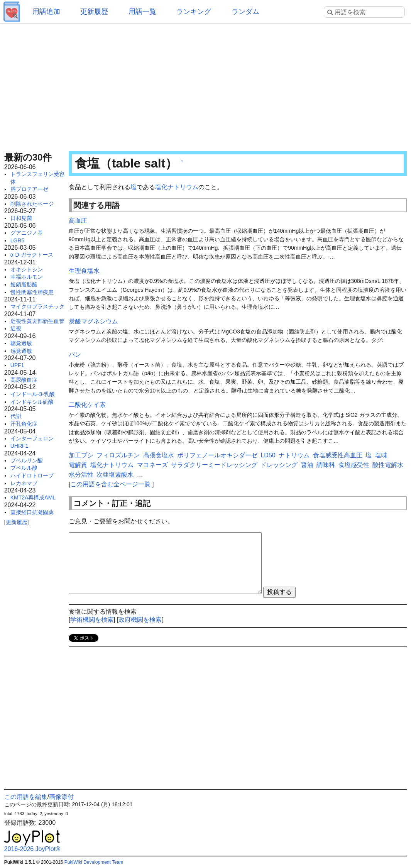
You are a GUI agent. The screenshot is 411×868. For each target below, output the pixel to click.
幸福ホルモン (27, 277)
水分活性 (81, 475)
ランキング (194, 12)
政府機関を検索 (140, 620)
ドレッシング (279, 465)
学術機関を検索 (92, 620)
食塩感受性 (354, 465)
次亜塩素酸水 (115, 475)
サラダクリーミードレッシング (214, 465)
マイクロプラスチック (37, 306)
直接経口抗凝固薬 (32, 512)
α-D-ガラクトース (32, 255)
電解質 (78, 465)
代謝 (16, 416)
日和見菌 (21, 218)
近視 (16, 328)
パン (75, 354)
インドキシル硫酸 (32, 402)
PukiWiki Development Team (94, 862)
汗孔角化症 (24, 424)
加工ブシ (81, 455)
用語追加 (46, 12)
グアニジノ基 (27, 233)
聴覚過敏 (21, 343)
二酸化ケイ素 (87, 405)
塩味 (381, 455)
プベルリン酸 (27, 460)
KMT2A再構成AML (33, 497)
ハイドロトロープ (32, 475)
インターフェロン (32, 438)
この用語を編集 (26, 797)
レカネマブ (24, 483)
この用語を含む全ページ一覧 (110, 484)
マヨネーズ (152, 465)
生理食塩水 (84, 271)
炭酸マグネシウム (93, 321)
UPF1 (17, 365)
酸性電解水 (388, 465)
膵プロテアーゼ (29, 189)
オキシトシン (27, 269)
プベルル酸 (24, 468)
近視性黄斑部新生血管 (37, 321)
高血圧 (78, 221)
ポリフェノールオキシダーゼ (217, 455)
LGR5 (18, 240)
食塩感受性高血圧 (338, 455)
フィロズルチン (118, 455)
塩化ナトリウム (177, 187)
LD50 (268, 455)
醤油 (307, 465)
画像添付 (61, 797)
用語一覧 (142, 12)
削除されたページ (32, 204)
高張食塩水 (159, 455)
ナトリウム (294, 455)
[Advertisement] (206, 85)
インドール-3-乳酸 (33, 394)
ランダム (245, 12)
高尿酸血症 (24, 380)
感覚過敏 (21, 351)
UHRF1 (19, 446)
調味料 (326, 465)
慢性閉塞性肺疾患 (32, 292)
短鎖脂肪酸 (24, 284)
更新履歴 (94, 12)
